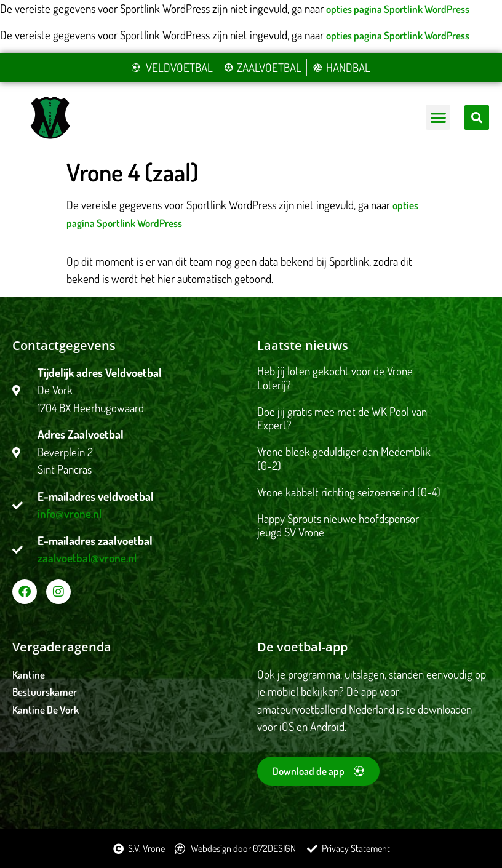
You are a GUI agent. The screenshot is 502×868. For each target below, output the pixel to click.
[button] (438, 117)
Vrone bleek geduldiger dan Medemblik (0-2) (344, 458)
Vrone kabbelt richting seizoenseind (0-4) (349, 492)
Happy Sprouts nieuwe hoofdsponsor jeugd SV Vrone (338, 525)
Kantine (29, 675)
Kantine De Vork (46, 710)
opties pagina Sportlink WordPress (398, 9)
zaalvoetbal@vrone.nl (87, 558)
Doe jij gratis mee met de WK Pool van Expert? (342, 418)
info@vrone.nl (70, 513)
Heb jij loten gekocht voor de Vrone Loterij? (335, 378)
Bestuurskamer (45, 692)
